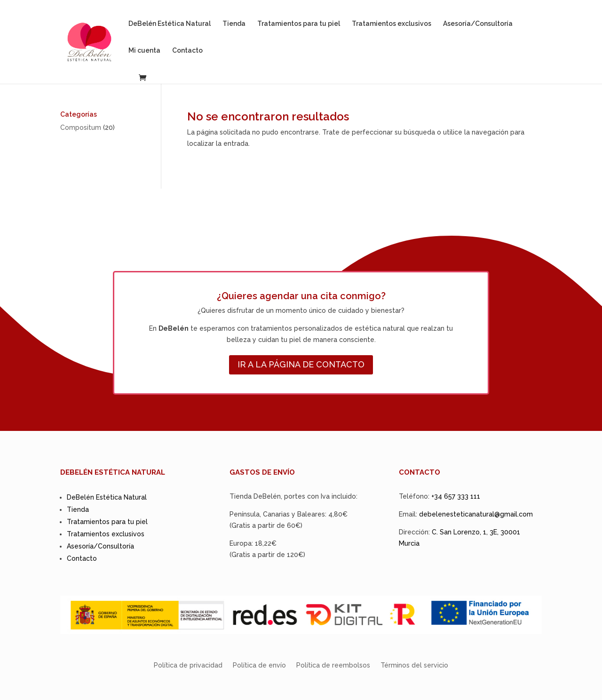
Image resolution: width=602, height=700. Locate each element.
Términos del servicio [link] (414, 665)
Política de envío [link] (259, 665)
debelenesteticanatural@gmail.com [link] (476, 514)
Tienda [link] (234, 24)
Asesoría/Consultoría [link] (478, 24)
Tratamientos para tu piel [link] (299, 24)
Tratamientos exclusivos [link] (392, 24)
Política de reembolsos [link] (333, 665)
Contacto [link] (187, 51)
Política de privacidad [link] (188, 665)
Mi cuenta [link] (144, 51)
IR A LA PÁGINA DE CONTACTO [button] (301, 364)
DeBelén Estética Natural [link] (170, 24)
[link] (102, 41)
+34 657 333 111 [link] (456, 496)
